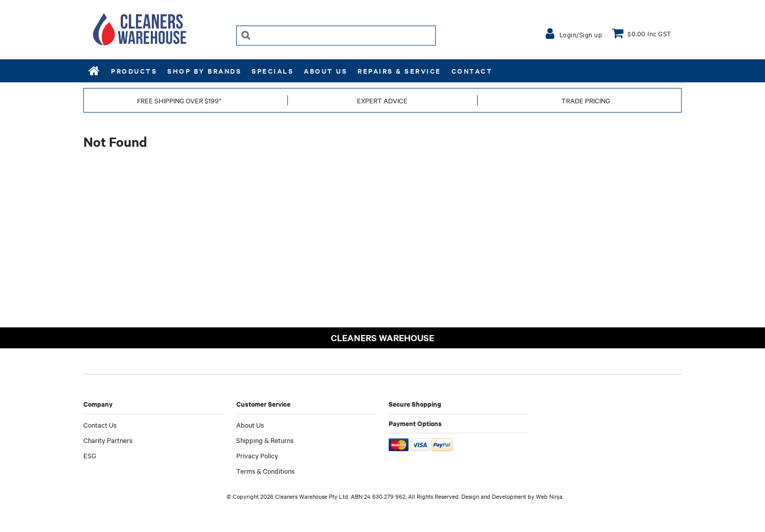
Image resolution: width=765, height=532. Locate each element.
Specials (273, 71)
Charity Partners (108, 440)
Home (95, 71)
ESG (90, 455)
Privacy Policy (257, 455)
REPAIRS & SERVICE (399, 71)
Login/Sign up (581, 34)
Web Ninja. (550, 496)
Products (134, 71)
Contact (472, 71)
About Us (325, 71)
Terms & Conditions (265, 471)
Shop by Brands (204, 71)
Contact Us (100, 425)
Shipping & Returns (265, 440)
